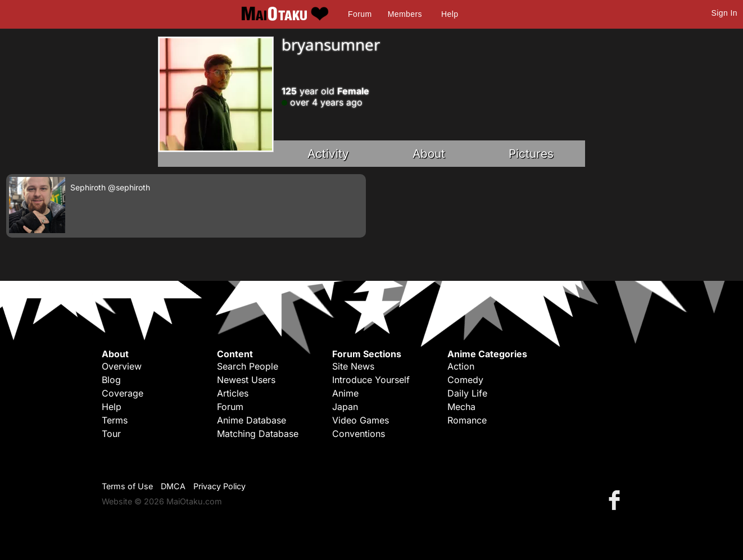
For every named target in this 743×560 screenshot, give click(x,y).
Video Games (361, 420)
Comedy (465, 380)
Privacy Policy (219, 486)
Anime (345, 393)
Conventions (359, 434)
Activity (328, 154)
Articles (233, 393)
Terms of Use (127, 486)
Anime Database (252, 420)
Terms (115, 420)
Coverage (123, 393)
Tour (111, 434)
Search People (248, 366)
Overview (122, 366)
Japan (345, 407)
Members (405, 14)
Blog (111, 380)
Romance (467, 420)
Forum (360, 14)
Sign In (724, 13)
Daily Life (467, 393)
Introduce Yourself (371, 380)
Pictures (531, 154)
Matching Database (258, 434)
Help (450, 14)
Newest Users (246, 380)
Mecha (461, 407)
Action (461, 366)
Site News (353, 366)
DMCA (173, 486)
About (429, 154)
